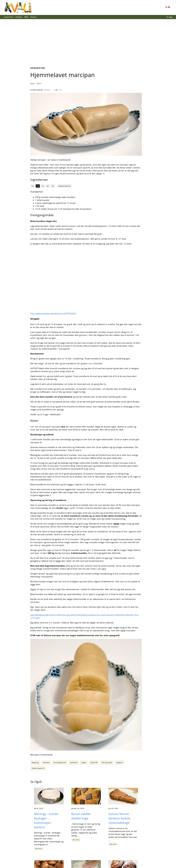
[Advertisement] (88, 41)
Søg (169, 17)
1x (38, 186)
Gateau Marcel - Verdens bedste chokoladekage (120, 818)
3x (48, 186)
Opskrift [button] (94, 762)
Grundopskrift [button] (60, 762)
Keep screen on (65, 186)
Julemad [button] (74, 762)
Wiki (26, 17)
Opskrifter (9, 17)
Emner (33, 17)
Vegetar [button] (120, 762)
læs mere (39, 849)
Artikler (19, 17)
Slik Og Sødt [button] (107, 762)
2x (43, 186)
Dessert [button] (46, 762)
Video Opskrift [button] (38, 768)
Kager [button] (84, 762)
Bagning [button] (35, 762)
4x (53, 186)
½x (33, 186)
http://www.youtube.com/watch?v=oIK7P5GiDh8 (53, 313)
